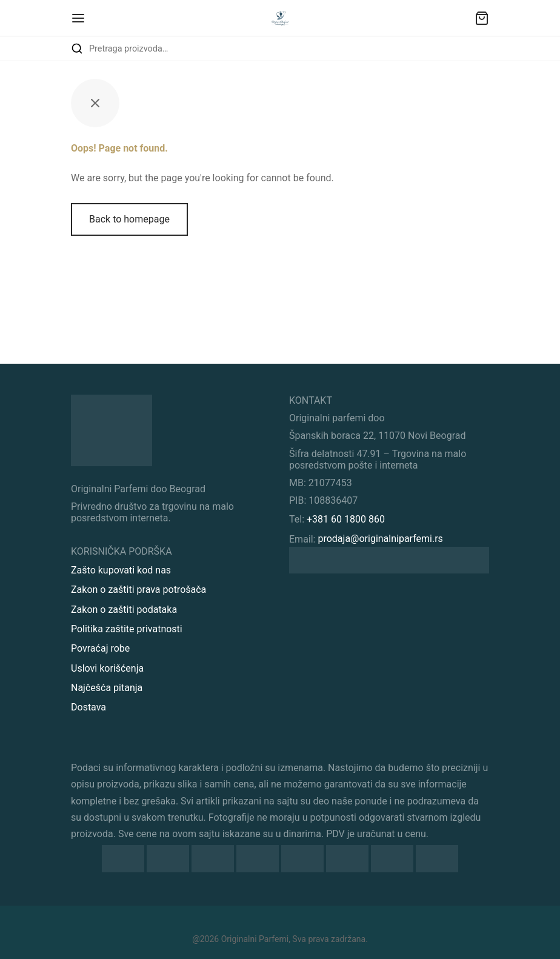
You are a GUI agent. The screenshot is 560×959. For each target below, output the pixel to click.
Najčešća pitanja (107, 688)
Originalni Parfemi (255, 939)
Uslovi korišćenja (107, 668)
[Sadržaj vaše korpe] (482, 18)
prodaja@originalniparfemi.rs (380, 539)
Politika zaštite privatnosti (127, 629)
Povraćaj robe (100, 648)
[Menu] (78, 18)
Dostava (88, 707)
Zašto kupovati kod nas (121, 570)
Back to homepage (129, 219)
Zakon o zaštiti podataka (124, 610)
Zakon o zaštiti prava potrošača (138, 590)
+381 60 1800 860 (346, 519)
